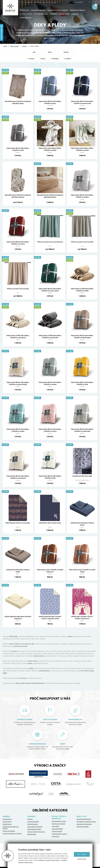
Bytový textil (26, 14)
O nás (22, 2)
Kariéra (48, 2)
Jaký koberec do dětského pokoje (86, 822)
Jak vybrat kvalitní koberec (84, 819)
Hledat (85, 2)
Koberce (54, 14)
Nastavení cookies (82, 859)
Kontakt (54, 2)
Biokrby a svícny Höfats (58, 10)
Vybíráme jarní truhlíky (83, 827)
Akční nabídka (26, 18)
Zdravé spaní (64, 14)
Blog (44, 2)
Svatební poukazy (38, 10)
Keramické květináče (33, 822)
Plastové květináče (33, 824)
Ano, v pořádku (82, 854)
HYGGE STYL (25, 10)
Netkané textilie (32, 835)
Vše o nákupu (28, 2)
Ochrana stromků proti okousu (36, 832)
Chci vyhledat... (75, 2)
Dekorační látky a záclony (59, 822)
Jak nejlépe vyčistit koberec (84, 824)
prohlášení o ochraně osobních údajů (49, 860)
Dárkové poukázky (78, 10)
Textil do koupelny (57, 832)
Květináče (30, 819)
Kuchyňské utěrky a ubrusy (59, 834)
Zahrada (75, 14)
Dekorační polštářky (57, 829)
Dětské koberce (7, 824)
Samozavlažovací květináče (35, 827)
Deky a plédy (55, 827)
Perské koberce (7, 822)
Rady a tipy (82, 817)
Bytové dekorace (41, 14)
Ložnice (24, 46)
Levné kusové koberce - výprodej (12, 834)
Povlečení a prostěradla (58, 824)
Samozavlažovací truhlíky (34, 829)
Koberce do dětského (9, 831)
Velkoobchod (37, 2)
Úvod (5, 46)
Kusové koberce (7, 819)
